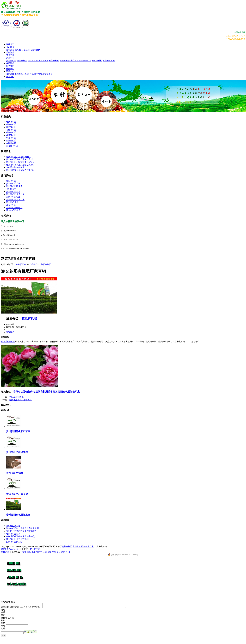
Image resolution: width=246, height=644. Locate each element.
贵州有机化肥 (12, 202)
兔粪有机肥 (86, 61)
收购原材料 (97, 61)
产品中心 (10, 58)
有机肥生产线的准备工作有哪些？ (21, 531)
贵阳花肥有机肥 (16, 397)
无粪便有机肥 (109, 61)
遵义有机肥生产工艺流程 (17, 539)
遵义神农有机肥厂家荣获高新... (20, 165)
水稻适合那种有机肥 (15, 167)
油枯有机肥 (33, 61)
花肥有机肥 (43, 61)
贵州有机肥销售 (15, 473)
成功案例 (10, 63)
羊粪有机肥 (65, 61)
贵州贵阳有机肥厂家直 (18, 431)
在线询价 (10, 332)
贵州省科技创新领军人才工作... (20, 170)
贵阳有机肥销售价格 (24, 392)
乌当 (54, 552)
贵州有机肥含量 (13, 192)
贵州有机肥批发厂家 (15, 200)
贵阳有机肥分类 (13, 534)
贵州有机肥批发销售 (17, 452)
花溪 (49, 552)
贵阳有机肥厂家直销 (17, 494)
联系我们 (19, 50)
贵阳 (29, 552)
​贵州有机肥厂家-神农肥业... (18, 157)
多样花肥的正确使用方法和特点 (20, 536)
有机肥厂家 (21, 264)
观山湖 (35, 552)
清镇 (63, 552)
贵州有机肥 (11, 61)
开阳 (68, 552)
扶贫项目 (10, 69)
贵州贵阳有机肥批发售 (18, 515)
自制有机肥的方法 (14, 542)
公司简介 (10, 47)
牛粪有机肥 (76, 61)
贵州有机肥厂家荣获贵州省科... (20, 162)
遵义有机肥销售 (13, 210)
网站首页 (10, 44)
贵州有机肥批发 (13, 197)
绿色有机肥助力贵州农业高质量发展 (22, 528)
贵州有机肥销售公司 (15, 194)
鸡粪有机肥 (22, 61)
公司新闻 (10, 74)
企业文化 (28, 50)
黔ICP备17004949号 (10, 549)
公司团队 (36, 50)
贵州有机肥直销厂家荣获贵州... (20, 159)
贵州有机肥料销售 (14, 186)
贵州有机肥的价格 (14, 208)
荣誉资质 (10, 52)
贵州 (24, 552)
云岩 (45, 552)
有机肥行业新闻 (22, 74)
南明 (40, 552)
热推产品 (5, 552)
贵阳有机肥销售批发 (47, 392)
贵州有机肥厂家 (13, 183)
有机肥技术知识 (37, 74)
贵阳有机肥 (11, 181)
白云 (59, 552)
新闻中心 (10, 71)
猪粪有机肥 (54, 61)
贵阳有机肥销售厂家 (69, 392)
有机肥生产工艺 (13, 526)
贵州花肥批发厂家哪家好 (20, 400)
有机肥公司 (11, 189)
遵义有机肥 (11, 205)
